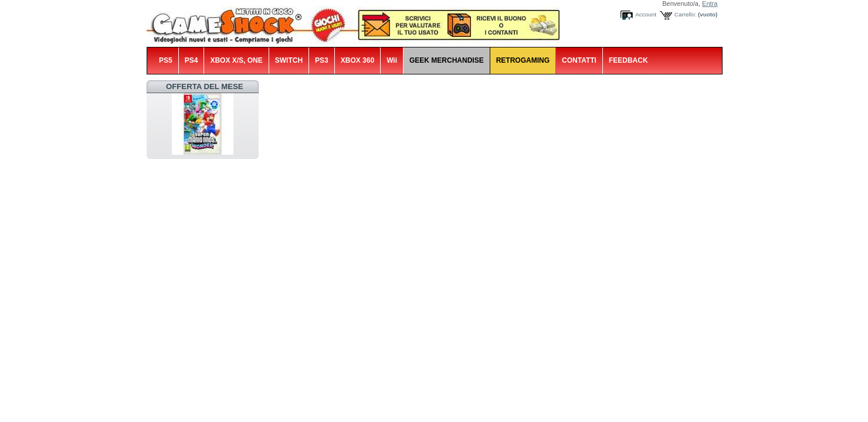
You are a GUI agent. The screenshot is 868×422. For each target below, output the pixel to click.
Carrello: (685, 14)
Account (646, 14)
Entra (710, 4)
